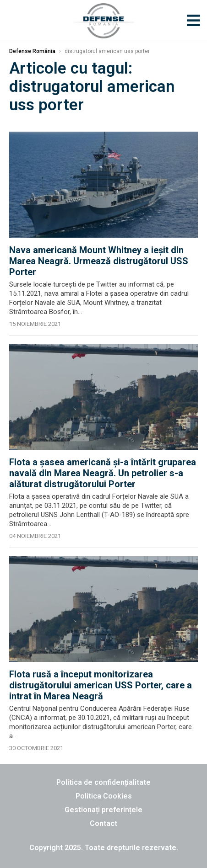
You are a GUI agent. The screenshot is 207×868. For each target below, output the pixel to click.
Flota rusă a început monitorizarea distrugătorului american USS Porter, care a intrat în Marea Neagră (101, 685)
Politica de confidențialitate (103, 782)
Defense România (32, 51)
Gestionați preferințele (103, 810)
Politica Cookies (104, 796)
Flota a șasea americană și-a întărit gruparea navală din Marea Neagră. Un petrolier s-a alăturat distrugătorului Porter (103, 473)
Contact (103, 823)
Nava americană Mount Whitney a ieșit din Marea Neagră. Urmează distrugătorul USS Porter (99, 261)
